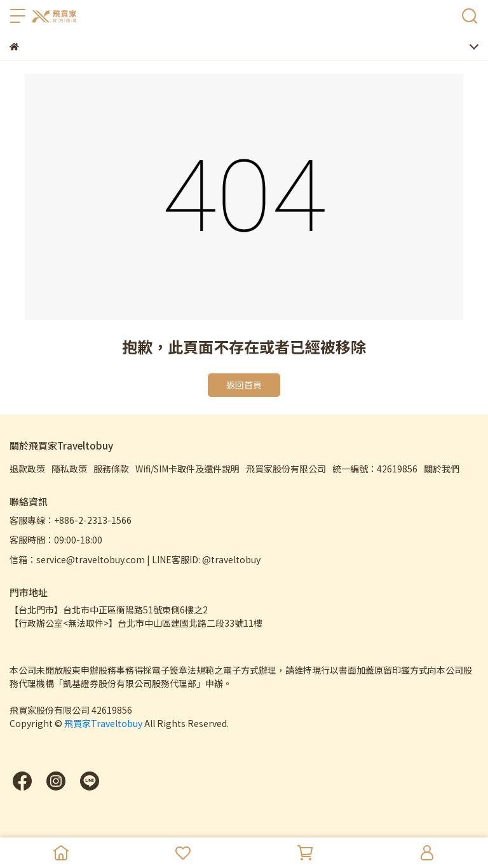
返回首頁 (244, 385)
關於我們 (442, 469)
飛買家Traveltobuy (103, 723)
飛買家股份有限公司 (286, 469)
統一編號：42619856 (375, 469)
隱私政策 (69, 469)
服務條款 (111, 469)
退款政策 (27, 469)
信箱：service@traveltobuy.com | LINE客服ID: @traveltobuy (135, 559)
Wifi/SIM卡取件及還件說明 (187, 469)
